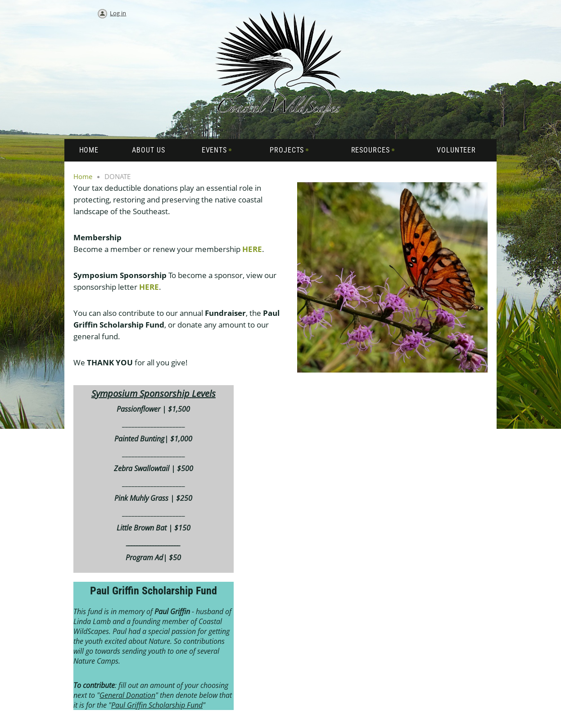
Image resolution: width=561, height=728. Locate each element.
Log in (118, 13)
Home (83, 176)
